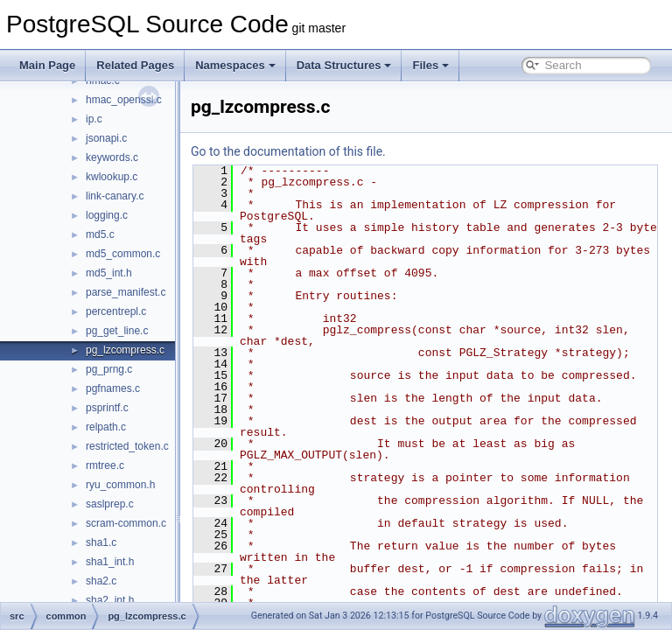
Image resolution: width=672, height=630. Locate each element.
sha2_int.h (110, 600)
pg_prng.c (109, 369)
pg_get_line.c (117, 331)
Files (430, 65)
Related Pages (135, 65)
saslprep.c (110, 504)
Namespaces (235, 65)
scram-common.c (126, 523)
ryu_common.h (120, 485)
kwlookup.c (112, 177)
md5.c (100, 234)
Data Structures (344, 65)
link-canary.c (115, 196)
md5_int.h (109, 273)
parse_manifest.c (126, 292)
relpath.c (106, 427)
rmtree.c (105, 465)
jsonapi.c (106, 138)
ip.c (94, 119)
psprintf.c (107, 408)
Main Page (47, 65)
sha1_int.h (110, 562)
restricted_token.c (127, 446)
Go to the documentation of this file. (332, 151)
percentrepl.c (116, 311)
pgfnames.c (113, 388)
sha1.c (101, 542)
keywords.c (112, 157)
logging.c (107, 215)
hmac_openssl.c (124, 100)
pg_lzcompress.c (125, 350)
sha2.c (101, 581)
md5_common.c (123, 254)
